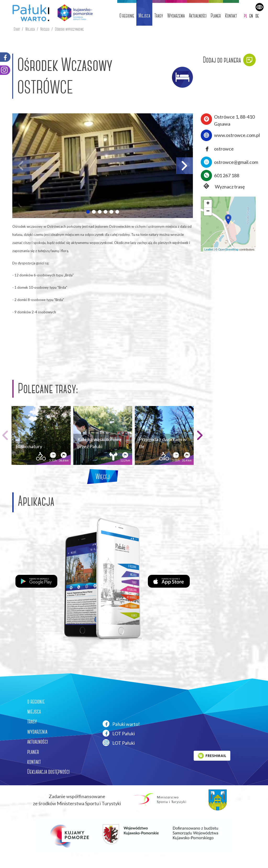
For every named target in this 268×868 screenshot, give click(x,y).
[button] (88, 212)
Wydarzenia (176, 16)
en (251, 16)
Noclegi (45, 29)
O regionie (127, 16)
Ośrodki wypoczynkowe (69, 29)
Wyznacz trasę (223, 187)
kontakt (34, 762)
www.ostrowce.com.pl (237, 135)
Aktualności (198, 16)
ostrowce (224, 149)
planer (33, 752)
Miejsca (144, 16)
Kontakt (231, 16)
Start (17, 29)
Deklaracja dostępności (48, 772)
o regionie (36, 702)
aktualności (38, 742)
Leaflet (209, 249)
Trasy (159, 16)
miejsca (34, 711)
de (257, 16)
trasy (32, 721)
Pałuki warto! (121, 724)
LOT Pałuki (119, 733)
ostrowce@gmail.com (236, 162)
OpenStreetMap (228, 249)
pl (245, 16)
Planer (216, 16)
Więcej (103, 477)
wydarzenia (37, 732)
